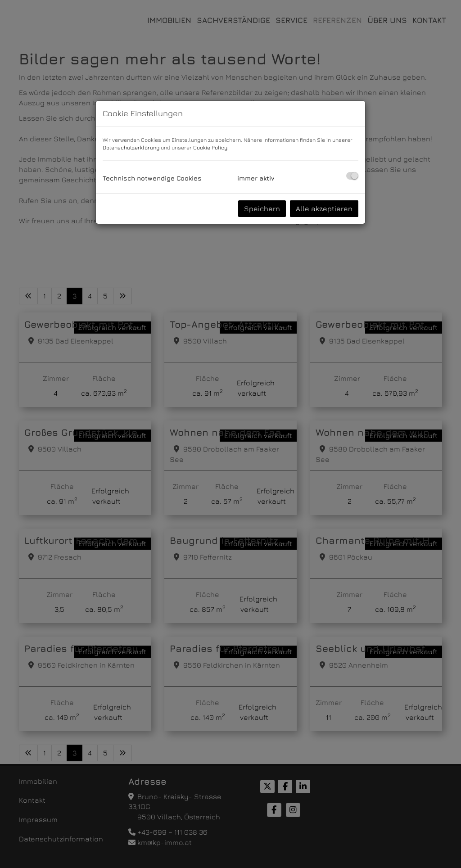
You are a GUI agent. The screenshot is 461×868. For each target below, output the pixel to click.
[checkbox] (352, 176)
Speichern (262, 208)
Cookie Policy (210, 147)
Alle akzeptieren (324, 208)
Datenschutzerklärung (131, 147)
